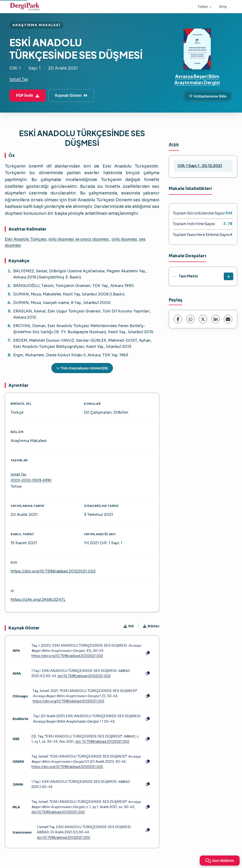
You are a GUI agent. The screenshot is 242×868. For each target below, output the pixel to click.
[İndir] (229, 276)
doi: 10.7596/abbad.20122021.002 (102, 742)
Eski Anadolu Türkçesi (26, 239)
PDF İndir (28, 95)
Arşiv (174, 144)
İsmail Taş (19, 79)
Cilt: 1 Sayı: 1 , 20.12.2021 (200, 166)
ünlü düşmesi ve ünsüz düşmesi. (79, 239)
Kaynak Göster (71, 95)
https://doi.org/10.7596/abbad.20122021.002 (53, 571)
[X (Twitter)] (203, 319)
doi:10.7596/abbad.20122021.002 (84, 676)
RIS (129, 626)
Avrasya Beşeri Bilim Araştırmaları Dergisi (197, 79)
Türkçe (205, 7)
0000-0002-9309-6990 (31, 480)
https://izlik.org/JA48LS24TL (38, 600)
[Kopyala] (148, 653)
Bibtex (151, 626)
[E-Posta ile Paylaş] (228, 319)
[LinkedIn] (216, 319)
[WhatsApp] (190, 319)
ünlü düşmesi (124, 239)
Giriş (223, 7)
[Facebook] (178, 319)
